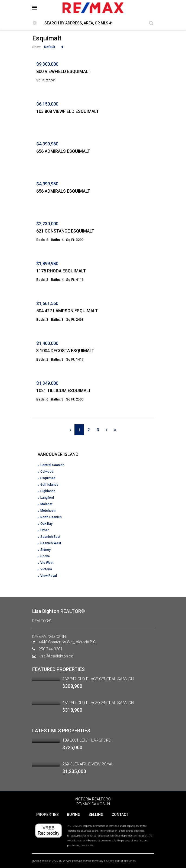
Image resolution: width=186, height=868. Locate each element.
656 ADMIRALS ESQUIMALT (63, 151)
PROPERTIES (48, 815)
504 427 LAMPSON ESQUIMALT (67, 311)
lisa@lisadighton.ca (56, 656)
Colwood (47, 472)
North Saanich (51, 517)
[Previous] (70, 430)
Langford (47, 498)
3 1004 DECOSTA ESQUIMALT (65, 351)
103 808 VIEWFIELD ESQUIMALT (68, 111)
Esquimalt (48, 478)
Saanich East (50, 537)
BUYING (74, 815)
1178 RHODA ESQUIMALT (61, 271)
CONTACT (120, 815)
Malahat (46, 504)
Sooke (45, 556)
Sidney (45, 550)
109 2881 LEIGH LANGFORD (87, 740)
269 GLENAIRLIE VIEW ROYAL (88, 764)
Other (45, 530)
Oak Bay (46, 524)
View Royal (49, 576)
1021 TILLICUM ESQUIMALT (64, 391)
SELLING (96, 815)
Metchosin (48, 511)
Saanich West (51, 543)
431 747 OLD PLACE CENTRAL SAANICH (98, 703)
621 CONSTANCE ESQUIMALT (65, 231)
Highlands (48, 491)
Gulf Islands (49, 485)
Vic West (47, 563)
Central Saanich (52, 465)
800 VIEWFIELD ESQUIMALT (63, 71)
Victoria (46, 569)
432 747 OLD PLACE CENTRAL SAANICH (98, 679)
